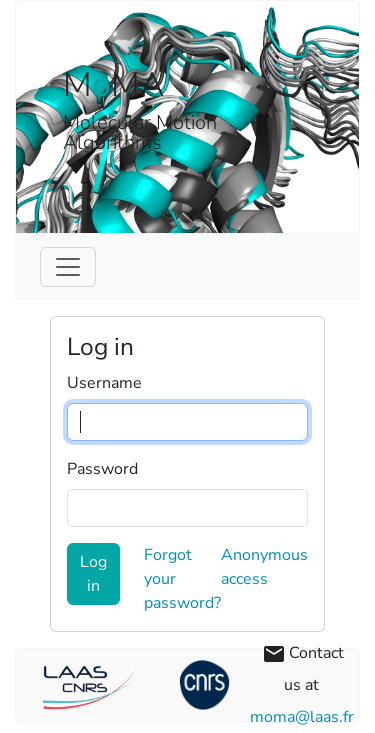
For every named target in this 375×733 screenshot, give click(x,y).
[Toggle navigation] (68, 267)
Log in (93, 574)
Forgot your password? (182, 579)
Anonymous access (264, 567)
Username (104, 383)
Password (102, 469)
